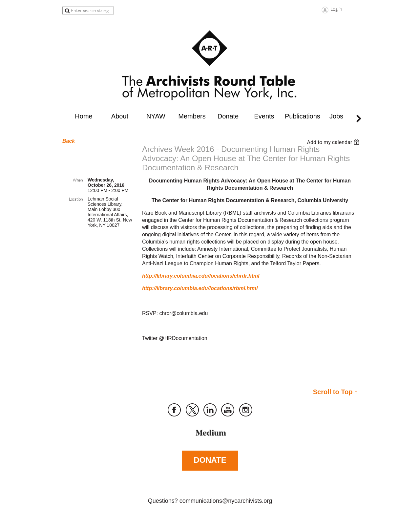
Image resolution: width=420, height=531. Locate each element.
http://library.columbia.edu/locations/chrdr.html (201, 276)
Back (69, 141)
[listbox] (334, 142)
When (78, 180)
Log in (336, 9)
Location (76, 199)
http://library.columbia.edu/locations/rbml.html (200, 288)
